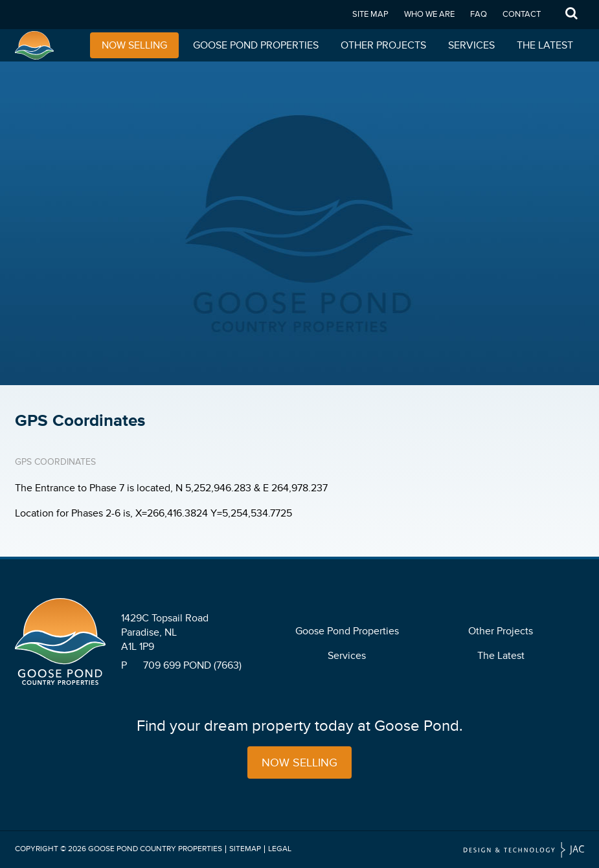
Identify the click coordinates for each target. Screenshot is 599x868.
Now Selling (134, 45)
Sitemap (245, 849)
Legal (280, 849)
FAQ (479, 14)
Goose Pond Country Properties (155, 849)
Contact (522, 14)
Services (471, 45)
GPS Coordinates (55, 462)
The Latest (545, 45)
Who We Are (429, 14)
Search (572, 15)
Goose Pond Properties (256, 45)
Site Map (370, 14)
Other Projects (383, 45)
